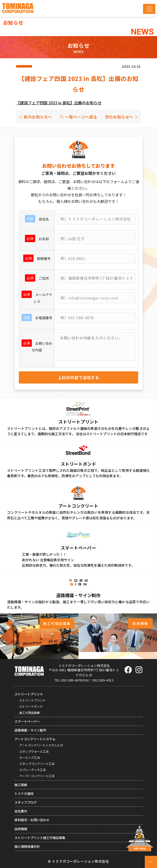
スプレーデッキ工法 (33, 770)
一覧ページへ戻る (78, 117)
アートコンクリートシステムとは (41, 745)
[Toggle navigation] (149, 9)
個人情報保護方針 (27, 846)
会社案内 (21, 811)
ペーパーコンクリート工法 (37, 776)
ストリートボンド (31, 706)
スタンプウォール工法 (34, 751)
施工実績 (21, 785)
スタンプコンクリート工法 (37, 764)
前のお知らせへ (35, 117)
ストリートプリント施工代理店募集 (40, 838)
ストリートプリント (29, 694)
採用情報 (21, 829)
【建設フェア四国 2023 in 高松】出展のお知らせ (59, 103)
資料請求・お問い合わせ (32, 820)
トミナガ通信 (24, 794)
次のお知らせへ (122, 117)
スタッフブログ (26, 802)
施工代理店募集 (30, 713)
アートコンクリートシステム (35, 739)
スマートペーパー (27, 721)
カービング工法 (30, 757)
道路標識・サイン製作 (30, 730)
